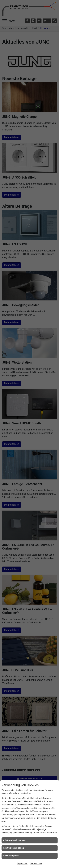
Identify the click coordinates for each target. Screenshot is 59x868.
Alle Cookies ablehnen (13, 848)
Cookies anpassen (12, 856)
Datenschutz (36, 863)
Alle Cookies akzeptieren (15, 840)
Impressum (22, 863)
